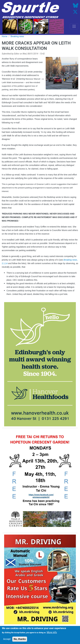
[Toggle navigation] (74, 26)
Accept (7, 639)
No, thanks (20, 639)
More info (52, 633)
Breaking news (17, 36)
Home (5, 36)
